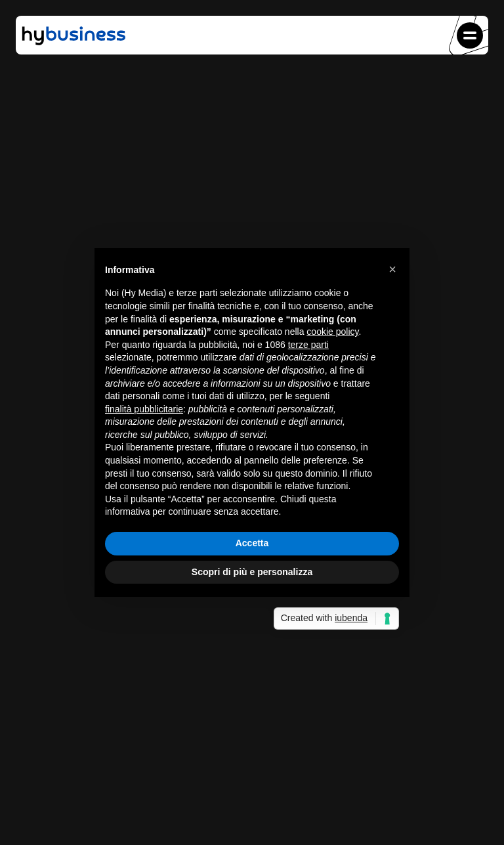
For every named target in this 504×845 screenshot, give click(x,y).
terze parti (308, 345)
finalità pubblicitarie (144, 409)
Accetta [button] (252, 543)
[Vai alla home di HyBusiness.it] (73, 44)
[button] (470, 35)
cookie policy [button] (332, 332)
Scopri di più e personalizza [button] (252, 572)
